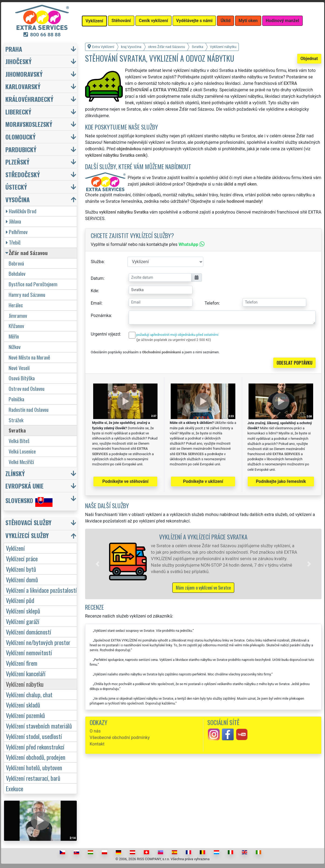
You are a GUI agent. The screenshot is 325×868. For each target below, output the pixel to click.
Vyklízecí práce (22, 558)
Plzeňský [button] (17, 162)
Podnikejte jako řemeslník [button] (281, 481)
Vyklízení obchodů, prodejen (36, 757)
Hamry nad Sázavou (27, 294)
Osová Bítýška (22, 378)
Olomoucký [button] (20, 137)
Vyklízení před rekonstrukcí (35, 747)
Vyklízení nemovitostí (29, 652)
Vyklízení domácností (29, 632)
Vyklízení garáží (23, 621)
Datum (97, 278)
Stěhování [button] (121, 21)
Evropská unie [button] (25, 486)
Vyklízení (15, 548)
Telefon (212, 303)
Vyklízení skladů (23, 705)
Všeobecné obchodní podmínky (120, 738)
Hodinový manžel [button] (282, 21)
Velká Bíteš (19, 441)
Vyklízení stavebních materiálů (39, 726)
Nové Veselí (19, 368)
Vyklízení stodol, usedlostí (34, 736)
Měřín (14, 336)
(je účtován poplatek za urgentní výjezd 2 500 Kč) (174, 340)
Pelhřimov (17, 232)
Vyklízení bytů (21, 569)
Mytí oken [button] (248, 21)
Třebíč (13, 242)
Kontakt (97, 744)
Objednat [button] (309, 59)
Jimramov (18, 316)
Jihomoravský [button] (24, 74)
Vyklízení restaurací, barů (33, 778)
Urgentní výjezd (105, 334)
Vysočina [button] (18, 199)
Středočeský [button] (23, 174)
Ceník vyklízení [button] (153, 21)
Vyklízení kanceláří (26, 673)
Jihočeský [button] (18, 61)
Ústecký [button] (16, 187)
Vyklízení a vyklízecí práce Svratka (203, 537)
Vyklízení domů (22, 579)
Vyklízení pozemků (25, 715)
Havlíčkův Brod (21, 211)
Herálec (16, 305)
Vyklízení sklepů (23, 611)
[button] (97, 564)
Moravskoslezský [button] (29, 124)
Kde (94, 291)
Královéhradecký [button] (29, 99)
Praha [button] (14, 49)
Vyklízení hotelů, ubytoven (34, 767)
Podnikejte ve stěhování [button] (125, 481)
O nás (95, 731)
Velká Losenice (22, 451)
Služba (97, 262)
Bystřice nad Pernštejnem (33, 284)
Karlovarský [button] (23, 86)
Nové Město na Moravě (29, 357)
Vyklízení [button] (95, 21)
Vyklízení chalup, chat (29, 694)
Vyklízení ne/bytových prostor (38, 642)
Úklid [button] (226, 21)
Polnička (16, 399)
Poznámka (101, 316)
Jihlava (13, 221)
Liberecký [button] (18, 112)
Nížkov (15, 347)
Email (96, 303)
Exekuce (15, 788)
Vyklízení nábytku (25, 684)
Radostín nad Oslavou (29, 409)
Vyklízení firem (22, 663)
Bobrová (16, 263)
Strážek (16, 420)
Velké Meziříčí (21, 462)
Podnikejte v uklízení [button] (203, 481)
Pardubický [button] (21, 149)
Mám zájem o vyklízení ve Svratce (203, 588)
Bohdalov (17, 273)
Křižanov (16, 326)
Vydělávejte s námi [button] (194, 21)
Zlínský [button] (15, 473)
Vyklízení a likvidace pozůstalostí (41, 590)
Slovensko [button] (29, 500)
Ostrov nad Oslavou (27, 388)
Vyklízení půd (20, 600)
